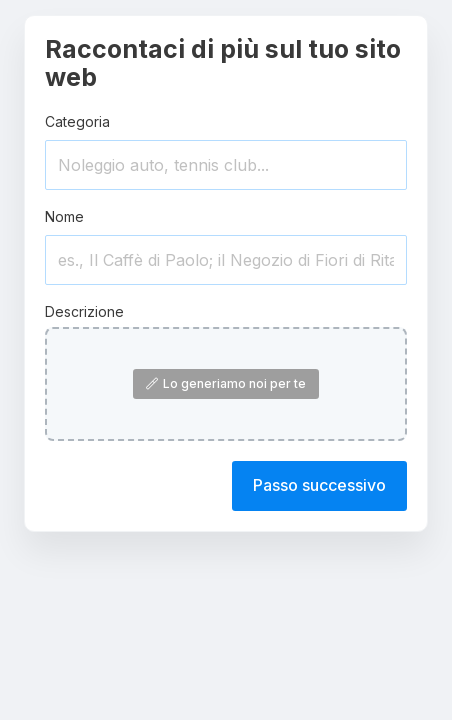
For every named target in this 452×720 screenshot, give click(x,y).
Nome (64, 216)
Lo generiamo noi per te (226, 383)
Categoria (77, 121)
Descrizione (84, 311)
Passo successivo (319, 485)
